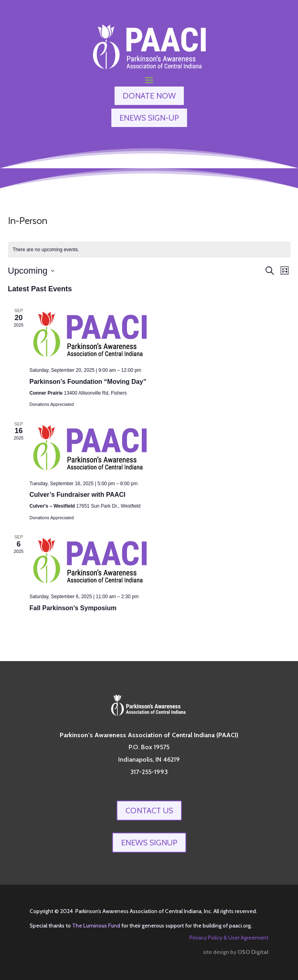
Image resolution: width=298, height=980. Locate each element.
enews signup (149, 843)
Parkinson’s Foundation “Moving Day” (88, 382)
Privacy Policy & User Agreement (229, 938)
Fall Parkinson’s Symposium (73, 608)
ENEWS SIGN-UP (149, 118)
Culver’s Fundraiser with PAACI (78, 495)
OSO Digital (253, 952)
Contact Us (149, 811)
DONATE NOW (149, 96)
